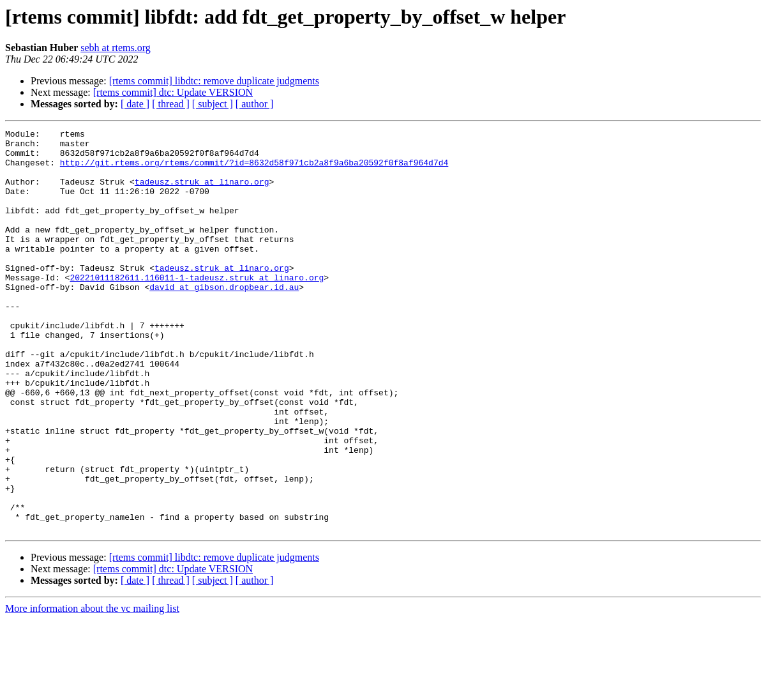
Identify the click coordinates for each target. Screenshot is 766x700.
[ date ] (135, 104)
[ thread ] (171, 104)
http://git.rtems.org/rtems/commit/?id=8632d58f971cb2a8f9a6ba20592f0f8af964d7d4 (254, 170)
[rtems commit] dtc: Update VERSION (173, 92)
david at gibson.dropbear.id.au (224, 319)
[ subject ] (213, 104)
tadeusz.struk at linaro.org (202, 193)
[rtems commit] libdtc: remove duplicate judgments (214, 81)
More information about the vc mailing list (92, 689)
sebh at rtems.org (115, 48)
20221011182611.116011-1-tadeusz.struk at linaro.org (197, 308)
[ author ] (255, 104)
